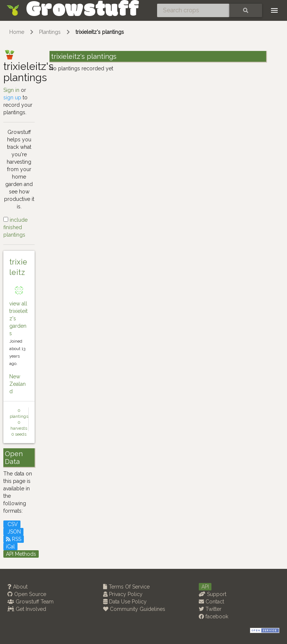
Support (213, 594)
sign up (12, 97)
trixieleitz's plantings (100, 32)
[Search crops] (193, 10)
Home (17, 32)
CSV (12, 524)
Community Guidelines (134, 609)
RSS (14, 539)
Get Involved (27, 609)
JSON (13, 532)
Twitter (210, 609)
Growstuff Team (31, 602)
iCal (10, 547)
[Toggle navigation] (274, 10)
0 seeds (19, 434)
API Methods (21, 554)
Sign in (11, 90)
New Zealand (17, 384)
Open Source (27, 594)
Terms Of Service (126, 587)
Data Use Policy (125, 602)
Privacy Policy (123, 594)
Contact (211, 602)
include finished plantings (15, 227)
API (205, 587)
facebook (213, 616)
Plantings (50, 32)
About (17, 587)
